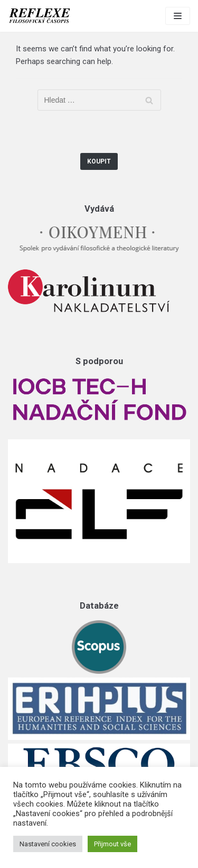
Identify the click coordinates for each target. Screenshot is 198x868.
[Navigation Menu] (178, 16)
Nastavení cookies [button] (48, 844)
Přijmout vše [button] (112, 844)
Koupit (99, 161)
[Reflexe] (40, 16)
